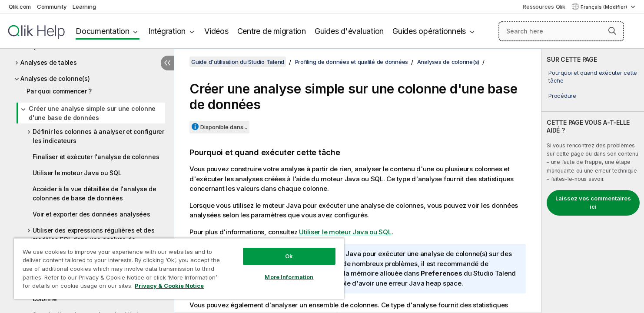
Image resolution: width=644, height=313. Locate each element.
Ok (289, 256)
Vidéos (216, 31)
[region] (179, 268)
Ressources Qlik (544, 7)
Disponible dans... (224, 127)
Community (52, 7)
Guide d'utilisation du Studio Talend (238, 62)
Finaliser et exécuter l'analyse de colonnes (96, 157)
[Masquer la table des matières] (167, 63)
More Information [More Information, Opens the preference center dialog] (289, 277)
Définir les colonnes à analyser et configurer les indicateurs (98, 136)
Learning (84, 7)
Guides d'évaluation (349, 31)
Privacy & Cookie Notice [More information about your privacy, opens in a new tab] (169, 286)
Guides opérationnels (429, 31)
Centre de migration (272, 31)
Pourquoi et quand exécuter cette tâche (593, 77)
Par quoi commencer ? (59, 91)
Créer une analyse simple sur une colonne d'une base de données (92, 113)
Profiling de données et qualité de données (352, 62)
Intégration (167, 31)
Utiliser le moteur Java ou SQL (77, 173)
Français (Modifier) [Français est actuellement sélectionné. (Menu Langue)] (604, 7)
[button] (612, 31)
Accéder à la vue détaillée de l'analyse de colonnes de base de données (95, 193)
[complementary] (593, 181)
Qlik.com (20, 7)
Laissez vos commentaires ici (593, 203)
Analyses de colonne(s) (55, 78)
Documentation (103, 31)
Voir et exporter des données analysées (91, 214)
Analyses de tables (49, 62)
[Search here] (561, 31)
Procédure (562, 96)
